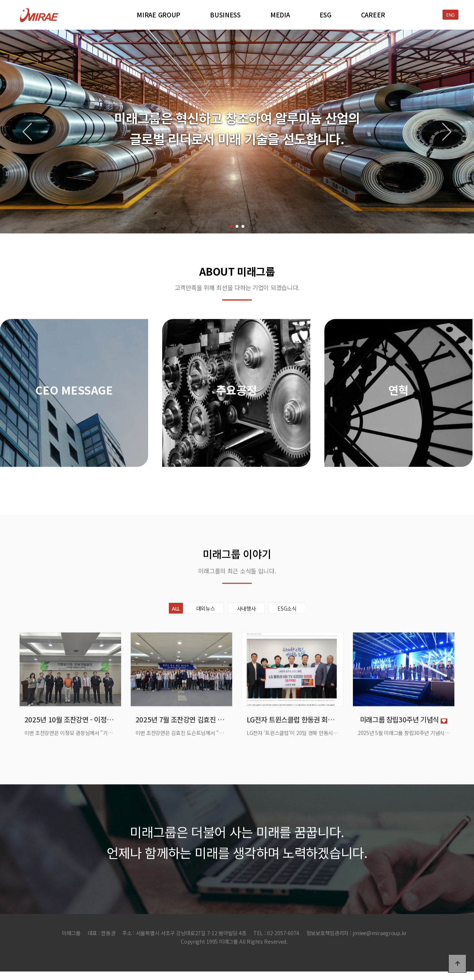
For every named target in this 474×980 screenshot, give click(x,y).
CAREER (373, 15)
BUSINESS (225, 15)
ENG (450, 15)
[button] (231, 226)
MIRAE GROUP (158, 15)
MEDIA (280, 15)
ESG (326, 15)
